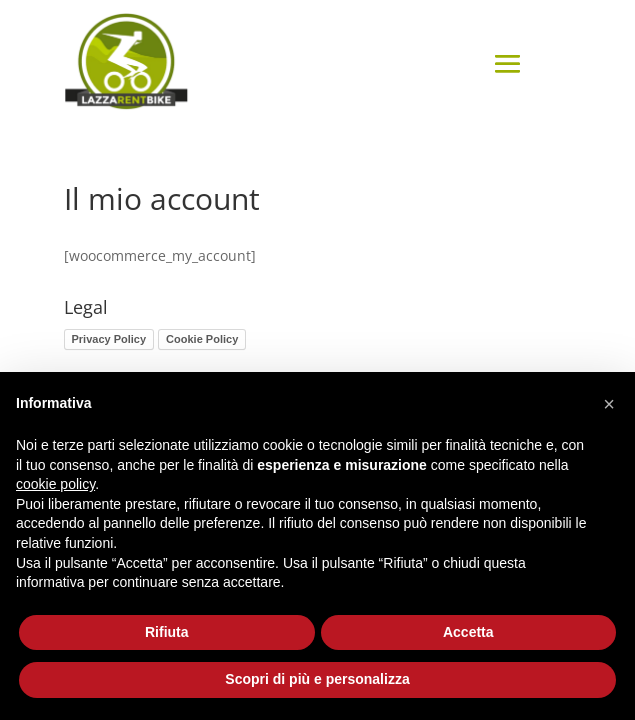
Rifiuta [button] (167, 632)
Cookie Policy (202, 339)
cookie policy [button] (55, 484)
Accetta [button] (468, 632)
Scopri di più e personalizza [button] (317, 679)
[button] (609, 404)
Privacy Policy (109, 339)
